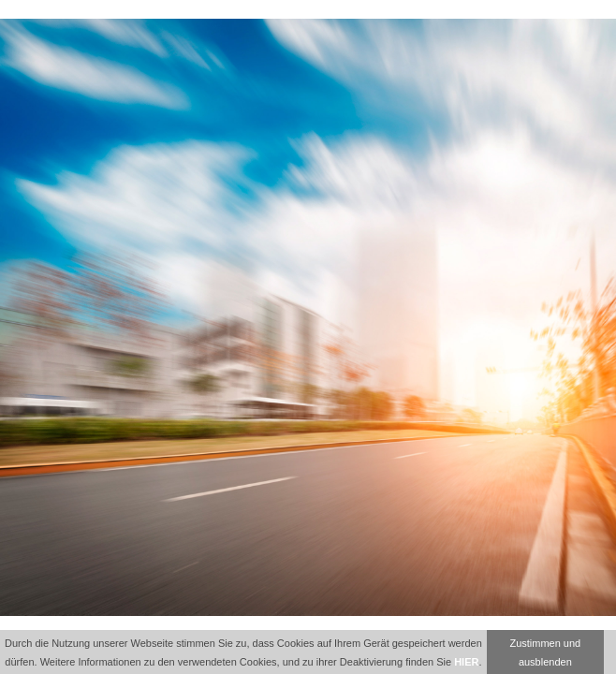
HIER (466, 662)
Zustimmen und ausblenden (545, 652)
